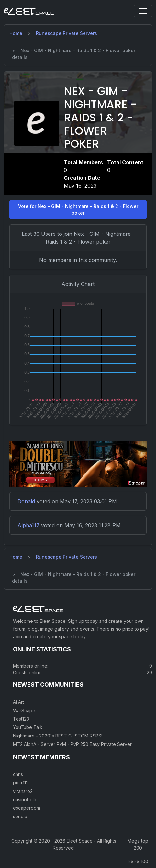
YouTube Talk (28, 727)
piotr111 (20, 783)
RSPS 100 (138, 861)
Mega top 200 (138, 844)
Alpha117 (28, 525)
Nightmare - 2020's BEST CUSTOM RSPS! (58, 736)
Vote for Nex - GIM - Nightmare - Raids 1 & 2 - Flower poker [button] (78, 210)
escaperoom (27, 808)
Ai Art (18, 702)
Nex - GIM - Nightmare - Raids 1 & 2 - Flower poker (100, 118)
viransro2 (23, 791)
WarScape (24, 710)
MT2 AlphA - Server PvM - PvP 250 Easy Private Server (72, 744)
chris (18, 774)
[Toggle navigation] (143, 11)
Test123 (21, 719)
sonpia (20, 816)
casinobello (25, 799)
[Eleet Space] (29, 11)
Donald (26, 501)
